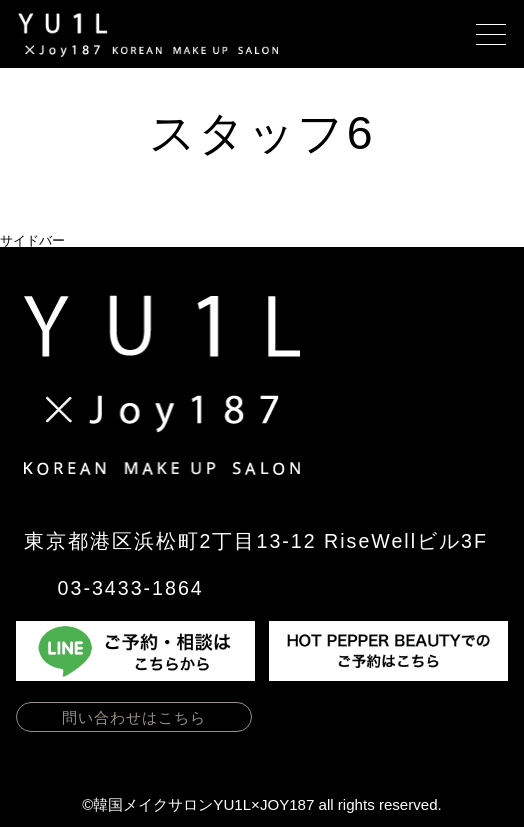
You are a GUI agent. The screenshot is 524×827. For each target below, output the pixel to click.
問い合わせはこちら (134, 718)
